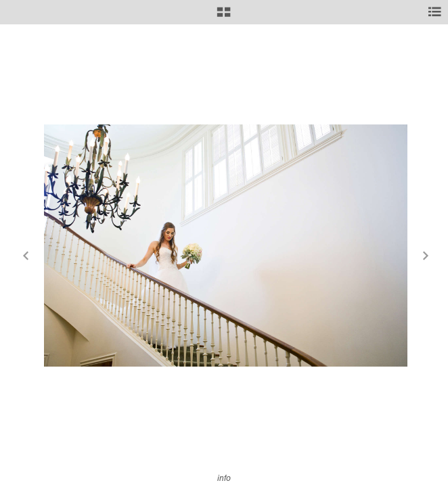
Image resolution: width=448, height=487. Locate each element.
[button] (224, 17)
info (224, 478)
